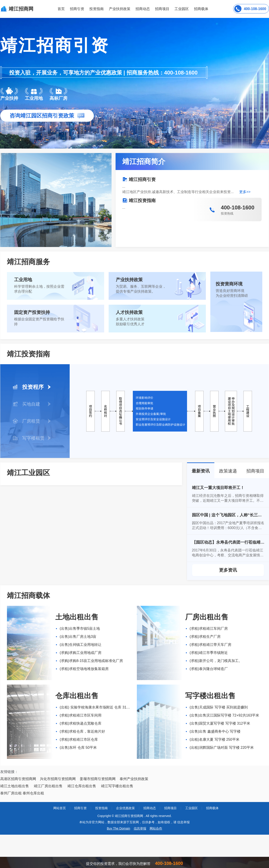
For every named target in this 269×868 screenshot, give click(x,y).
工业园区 (182, 9)
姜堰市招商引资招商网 (98, 779)
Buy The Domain (118, 828)
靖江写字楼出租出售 (117, 786)
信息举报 (140, 828)
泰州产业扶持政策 (134, 779)
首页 (61, 9)
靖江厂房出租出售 (48, 786)
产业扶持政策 (120, 9)
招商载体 (212, 808)
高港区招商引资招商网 (18, 779)
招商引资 (77, 9)
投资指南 (97, 9)
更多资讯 (228, 570)
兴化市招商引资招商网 (58, 779)
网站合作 (156, 828)
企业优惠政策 (125, 808)
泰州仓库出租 (33, 793)
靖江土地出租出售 (15, 786)
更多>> (245, 192)
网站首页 (60, 808)
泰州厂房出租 (11, 793)
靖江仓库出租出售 (82, 786)
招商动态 (143, 9)
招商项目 (162, 9)
